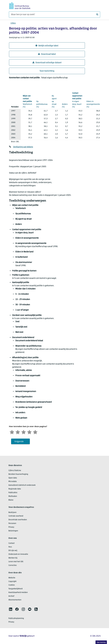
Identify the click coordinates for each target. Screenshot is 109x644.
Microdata (13, 482)
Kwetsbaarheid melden (18, 592)
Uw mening (101, 642)
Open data (13, 478)
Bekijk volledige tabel (47, 46)
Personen (12, 523)
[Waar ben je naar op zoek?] (54, 15)
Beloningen (13, 531)
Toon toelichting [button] (47, 71)
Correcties (13, 565)
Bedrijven (12, 512)
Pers (10, 547)
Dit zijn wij (13, 551)
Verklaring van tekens (23, 147)
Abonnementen (15, 600)
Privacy (11, 527)
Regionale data (15, 489)
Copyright (12, 582)
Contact (12, 543)
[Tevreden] (29, 432)
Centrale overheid (16, 516)
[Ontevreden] (18, 432)
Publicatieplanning (16, 618)
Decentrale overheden (18, 520)
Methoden (13, 496)
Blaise (11, 500)
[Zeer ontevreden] (12, 432)
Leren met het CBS (16, 562)
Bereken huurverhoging (18, 474)
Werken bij (13, 558)
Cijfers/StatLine (15, 471)
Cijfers (13, 23)
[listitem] (11, 609)
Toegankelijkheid (15, 589)
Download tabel (47, 54)
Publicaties (13, 493)
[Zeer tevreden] (35, 432)
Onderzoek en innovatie (18, 554)
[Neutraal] (24, 432)
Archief (11, 596)
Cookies (12, 585)
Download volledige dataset (47, 63)
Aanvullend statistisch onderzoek (22, 485)
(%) (27, 101)
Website (12, 578)
